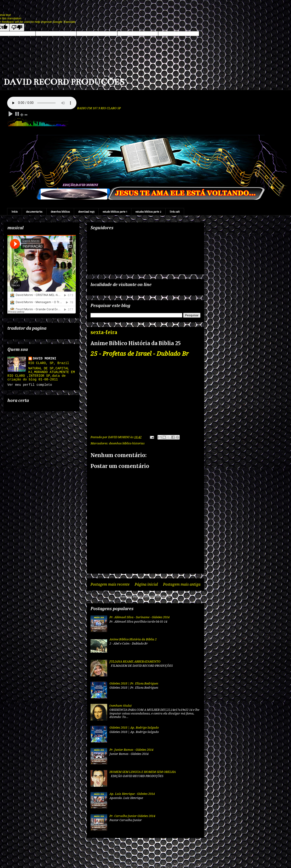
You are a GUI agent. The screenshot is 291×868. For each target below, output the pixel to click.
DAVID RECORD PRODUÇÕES (64, 82)
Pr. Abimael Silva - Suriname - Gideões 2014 (139, 617)
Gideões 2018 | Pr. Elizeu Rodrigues (134, 683)
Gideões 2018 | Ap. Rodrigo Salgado (134, 728)
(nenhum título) (121, 706)
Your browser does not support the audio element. (42, 103)
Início (15, 212)
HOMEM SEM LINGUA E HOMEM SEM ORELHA (143, 772)
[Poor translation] (17, 27)
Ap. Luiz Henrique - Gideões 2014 (132, 794)
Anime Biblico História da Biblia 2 (133, 639)
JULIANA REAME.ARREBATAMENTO (135, 662)
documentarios (34, 212)
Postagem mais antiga (182, 584)
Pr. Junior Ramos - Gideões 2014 (131, 750)
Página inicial (146, 584)
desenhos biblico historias (127, 443)
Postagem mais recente (110, 584)
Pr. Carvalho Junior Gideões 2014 (132, 816)
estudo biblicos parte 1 (115, 212)
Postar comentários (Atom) (152, 596)
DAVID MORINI (45, 359)
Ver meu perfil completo (30, 385)
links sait (175, 212)
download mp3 (86, 212)
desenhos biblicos (60, 212)
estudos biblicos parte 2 (148, 212)
